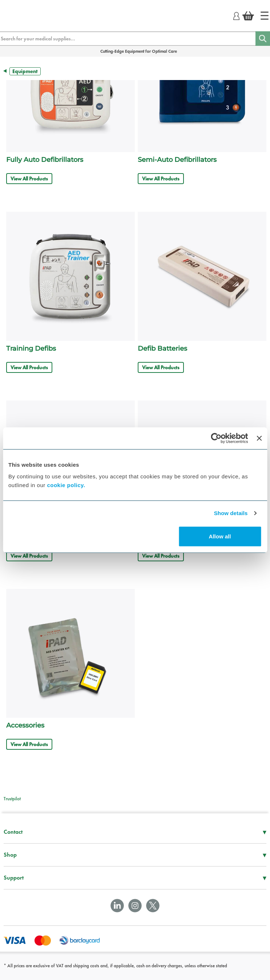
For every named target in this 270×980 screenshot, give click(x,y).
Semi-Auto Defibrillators (177, 160)
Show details (231, 513)
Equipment (25, 71)
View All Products (29, 179)
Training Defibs (31, 348)
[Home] (265, 16)
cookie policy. (66, 485)
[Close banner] (259, 438)
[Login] (236, 15)
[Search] (263, 39)
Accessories (25, 725)
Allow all (220, 536)
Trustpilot (12, 799)
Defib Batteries (162, 348)
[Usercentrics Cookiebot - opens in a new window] (216, 438)
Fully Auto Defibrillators (45, 160)
